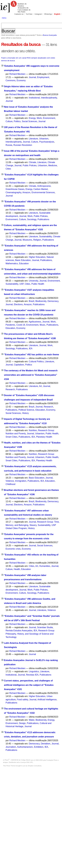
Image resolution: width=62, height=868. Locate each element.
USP (21, 284)
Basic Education (23, 260)
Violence (10, 481)
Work (39, 118)
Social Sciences (29, 121)
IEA (31, 349)
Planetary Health (44, 437)
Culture (9, 121)
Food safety (23, 700)
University (33, 281)
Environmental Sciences (43, 192)
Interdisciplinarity (49, 98)
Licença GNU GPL (27, 762)
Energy (32, 118)
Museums (27, 240)
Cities (8, 169)
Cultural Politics (36, 362)
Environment (49, 118)
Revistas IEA (32, 675)
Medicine (53, 165)
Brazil (31, 301)
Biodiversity (41, 301)
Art (40, 386)
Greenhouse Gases (15, 189)
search (58, 18)
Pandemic (10, 325)
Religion (37, 240)
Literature (33, 139)
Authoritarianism (25, 747)
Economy (21, 80)
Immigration (21, 481)
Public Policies (30, 165)
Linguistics (34, 671)
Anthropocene (44, 186)
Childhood (10, 484)
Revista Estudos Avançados (19, 631)
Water (32, 720)
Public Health (38, 284)
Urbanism (44, 139)
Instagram (38, 14)
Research (10, 389)
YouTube (29, 14)
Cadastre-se (19, 14)
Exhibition (39, 747)
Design (22, 723)
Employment (43, 77)
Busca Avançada (50, 35)
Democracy (53, 301)
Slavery (33, 525)
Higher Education (37, 257)
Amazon (26, 192)
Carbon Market (41, 189)
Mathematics (12, 263)
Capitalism (19, 365)
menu (4, 18)
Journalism (11, 747)
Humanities (45, 566)
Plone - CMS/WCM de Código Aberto (18, 760)
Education (24, 263)
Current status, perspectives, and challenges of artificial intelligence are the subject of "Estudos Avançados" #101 (29, 685)
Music (43, 325)
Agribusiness (35, 322)
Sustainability (45, 237)
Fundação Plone (52, 760)
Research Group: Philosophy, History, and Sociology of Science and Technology (30, 634)
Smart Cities (11, 437)
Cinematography (13, 192)
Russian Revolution (23, 145)
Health (17, 569)
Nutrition (33, 430)
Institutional (34, 98)
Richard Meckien (17, 74)
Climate (32, 162)
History (25, 413)
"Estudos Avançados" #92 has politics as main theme (31, 355)
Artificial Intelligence (47, 700)
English (57, 14)
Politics (17, 121)
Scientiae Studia (45, 627)
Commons (10, 80)
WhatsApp (48, 14)
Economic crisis (13, 549)
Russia (9, 145)
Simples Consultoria (35, 766)
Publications (43, 219)
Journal (32, 77)
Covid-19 (21, 325)
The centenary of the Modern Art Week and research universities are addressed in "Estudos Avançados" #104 (31, 375)
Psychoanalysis (47, 142)
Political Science (26, 410)
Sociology (32, 219)
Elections (18, 304)
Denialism (46, 744)
